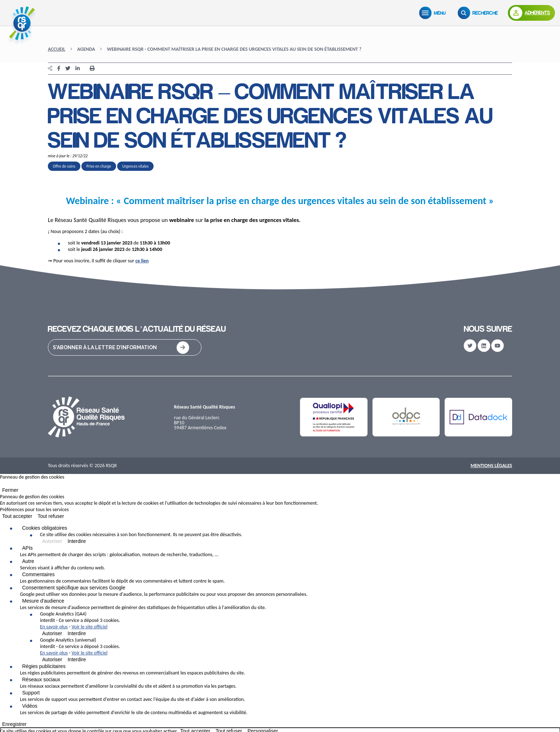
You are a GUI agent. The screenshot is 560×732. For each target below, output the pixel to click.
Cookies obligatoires (45, 528)
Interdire (77, 541)
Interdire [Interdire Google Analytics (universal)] (77, 659)
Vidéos (30, 706)
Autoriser (52, 541)
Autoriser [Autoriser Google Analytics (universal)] (52, 659)
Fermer (10, 490)
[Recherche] (479, 13)
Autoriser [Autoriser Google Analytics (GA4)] (52, 633)
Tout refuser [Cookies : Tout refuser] (51, 516)
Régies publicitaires (44, 666)
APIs (27, 548)
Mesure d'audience (43, 601)
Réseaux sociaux (41, 679)
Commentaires (38, 574)
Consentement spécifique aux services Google (74, 588)
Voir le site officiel (89, 627)
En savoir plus (54, 627)
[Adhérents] (531, 13)
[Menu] (434, 13)
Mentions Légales (491, 466)
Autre (28, 561)
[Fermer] (2, 485)
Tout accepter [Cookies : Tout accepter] (17, 516)
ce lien (142, 261)
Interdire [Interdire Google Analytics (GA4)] (77, 633)
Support (31, 693)
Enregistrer (14, 724)
